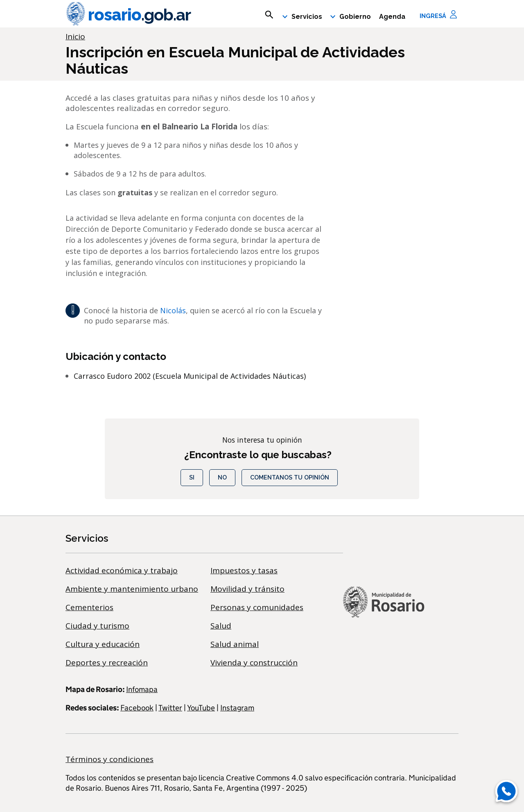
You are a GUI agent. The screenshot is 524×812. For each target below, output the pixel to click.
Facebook (137, 708)
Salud (221, 626)
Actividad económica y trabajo (122, 570)
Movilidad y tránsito (247, 589)
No (222, 477)
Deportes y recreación (107, 663)
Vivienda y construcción (254, 663)
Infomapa (142, 689)
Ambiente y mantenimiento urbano (132, 589)
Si (192, 477)
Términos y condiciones (110, 759)
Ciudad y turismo (97, 626)
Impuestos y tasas (244, 570)
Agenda (392, 17)
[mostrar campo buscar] (269, 15)
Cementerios (89, 607)
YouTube (201, 708)
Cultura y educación (103, 644)
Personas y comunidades (257, 607)
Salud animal (235, 644)
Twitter (170, 708)
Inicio (75, 36)
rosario (128, 15)
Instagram (237, 708)
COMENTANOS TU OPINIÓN (290, 477)
